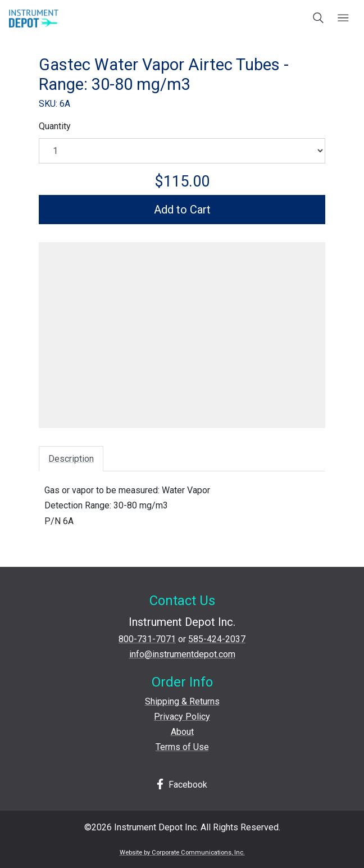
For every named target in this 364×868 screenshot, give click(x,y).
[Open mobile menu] (343, 19)
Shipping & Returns (182, 701)
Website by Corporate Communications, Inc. (182, 853)
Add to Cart (182, 210)
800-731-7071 (147, 639)
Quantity (55, 126)
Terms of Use (182, 747)
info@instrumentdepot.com (182, 654)
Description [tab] (71, 459)
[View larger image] (182, 331)
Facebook (182, 785)
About (182, 732)
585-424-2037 (217, 639)
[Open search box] (319, 19)
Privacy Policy (182, 717)
